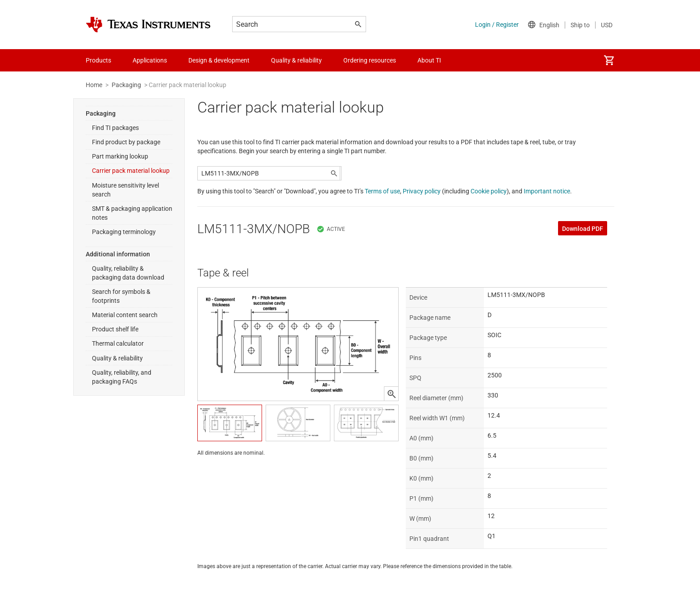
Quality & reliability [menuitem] (296, 60)
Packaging (126, 85)
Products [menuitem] (98, 60)
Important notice (547, 191)
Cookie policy (489, 191)
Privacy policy (422, 191)
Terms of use (382, 191)
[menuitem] (609, 60)
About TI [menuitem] (429, 60)
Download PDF (583, 229)
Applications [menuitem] (150, 60)
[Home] (148, 25)
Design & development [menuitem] (219, 60)
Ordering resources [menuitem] (370, 60)
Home (94, 85)
